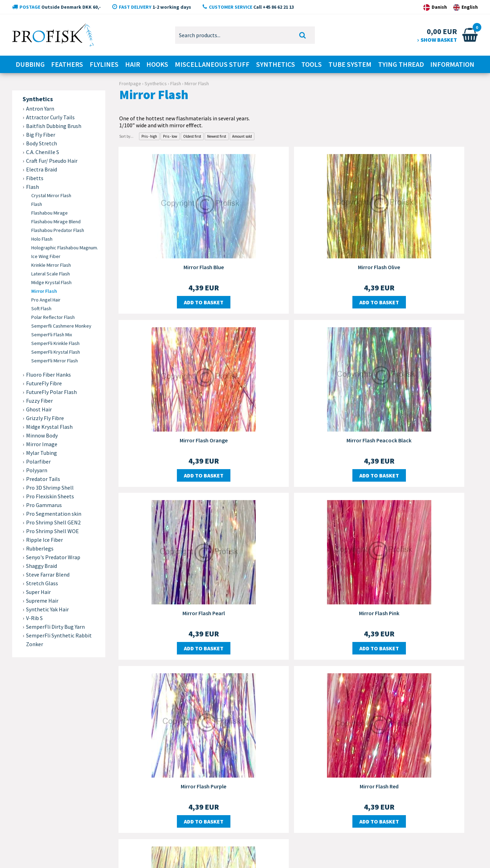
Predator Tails (43, 479)
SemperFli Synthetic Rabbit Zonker (59, 640)
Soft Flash (41, 308)
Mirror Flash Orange (420, 263)
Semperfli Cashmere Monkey (61, 326)
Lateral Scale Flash (51, 274)
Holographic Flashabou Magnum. (65, 248)
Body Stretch (42, 143)
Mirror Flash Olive (298, 263)
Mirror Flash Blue (177, 263)
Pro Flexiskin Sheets (50, 496)
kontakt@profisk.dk (75, 799)
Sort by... (126, 136)
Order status (185, 804)
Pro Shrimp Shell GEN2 (53, 522)
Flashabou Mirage (50, 213)
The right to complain (196, 793)
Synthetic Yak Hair (47, 609)
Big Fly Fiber (41, 135)
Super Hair (38, 592)
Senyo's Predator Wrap (53, 557)
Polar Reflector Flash (53, 317)
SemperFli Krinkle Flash (55, 343)
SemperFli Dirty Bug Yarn (55, 627)
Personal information (196, 772)
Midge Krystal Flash (51, 282)
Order (175, 752)
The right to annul (192, 783)
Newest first (217, 136)
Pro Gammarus (44, 505)
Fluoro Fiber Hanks (48, 375)
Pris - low (170, 136)
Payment (178, 762)
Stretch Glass (42, 583)
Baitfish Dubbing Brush (54, 126)
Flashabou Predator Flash (58, 230)
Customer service (190, 731)
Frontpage (130, 83)
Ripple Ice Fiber (44, 540)
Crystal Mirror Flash (51, 195)
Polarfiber (38, 461)
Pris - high (149, 136)
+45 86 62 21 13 (63, 770)
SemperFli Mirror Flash (55, 361)
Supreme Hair (42, 601)
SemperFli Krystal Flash (56, 352)
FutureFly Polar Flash (51, 392)
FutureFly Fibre (44, 383)
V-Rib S (34, 618)
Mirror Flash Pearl (299, 433)
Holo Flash (42, 239)
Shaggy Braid (42, 566)
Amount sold (242, 136)
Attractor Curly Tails (50, 117)
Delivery (178, 741)
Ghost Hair (39, 409)
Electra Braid (42, 169)
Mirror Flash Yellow (420, 603)
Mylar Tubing (42, 453)
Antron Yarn (40, 108)
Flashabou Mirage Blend (56, 222)
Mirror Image (42, 444)
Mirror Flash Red (299, 603)
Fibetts (35, 178)
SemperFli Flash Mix (52, 335)
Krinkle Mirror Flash (51, 265)
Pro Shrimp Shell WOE (52, 531)
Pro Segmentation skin (54, 514)
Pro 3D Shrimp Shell (50, 488)
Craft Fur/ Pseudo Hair (52, 161)
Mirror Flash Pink (420, 433)
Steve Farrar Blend (48, 574)
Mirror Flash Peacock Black (177, 433)
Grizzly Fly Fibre (45, 418)
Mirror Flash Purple (177, 603)
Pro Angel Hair (46, 300)
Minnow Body (42, 435)
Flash (37, 204)
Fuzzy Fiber (39, 401)
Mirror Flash (44, 291)
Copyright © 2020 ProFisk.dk (38, 852)
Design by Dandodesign (451, 852)
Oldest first (192, 136)
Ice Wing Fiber (46, 256)
